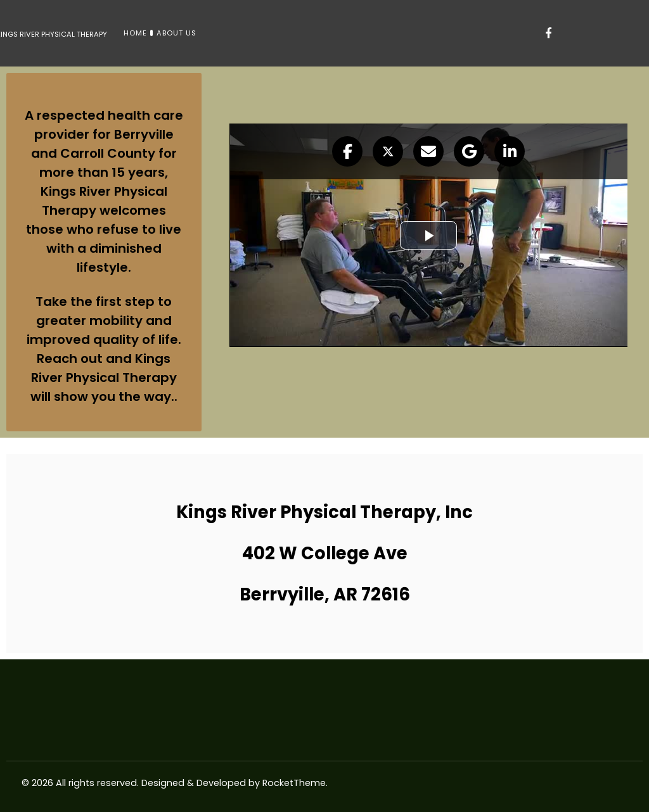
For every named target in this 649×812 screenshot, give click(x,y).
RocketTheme (294, 783)
